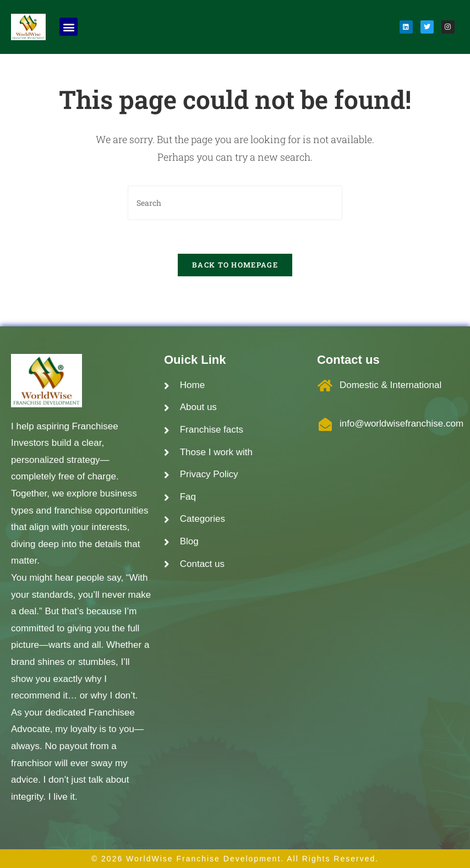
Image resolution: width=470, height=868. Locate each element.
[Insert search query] (235, 203)
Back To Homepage (235, 265)
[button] (69, 27)
